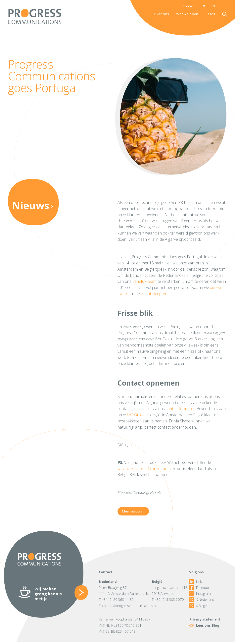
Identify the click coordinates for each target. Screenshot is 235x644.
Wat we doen (187, 14)
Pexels (156, 492)
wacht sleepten (154, 294)
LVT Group (136, 415)
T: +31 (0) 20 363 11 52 (116, 599)
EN (213, 6)
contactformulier (180, 409)
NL (205, 6)
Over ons (162, 14)
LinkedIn (199, 582)
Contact (189, 6)
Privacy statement (205, 619)
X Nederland (202, 600)
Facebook (200, 588)
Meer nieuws (133, 511)
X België (198, 606)
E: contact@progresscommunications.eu (128, 606)
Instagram (200, 594)
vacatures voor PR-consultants (144, 469)
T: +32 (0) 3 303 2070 (168, 599)
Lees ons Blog (204, 625)
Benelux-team (144, 281)
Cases (210, 14)
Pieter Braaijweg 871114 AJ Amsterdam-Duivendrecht (124, 590)
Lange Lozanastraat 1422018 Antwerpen (169, 590)
